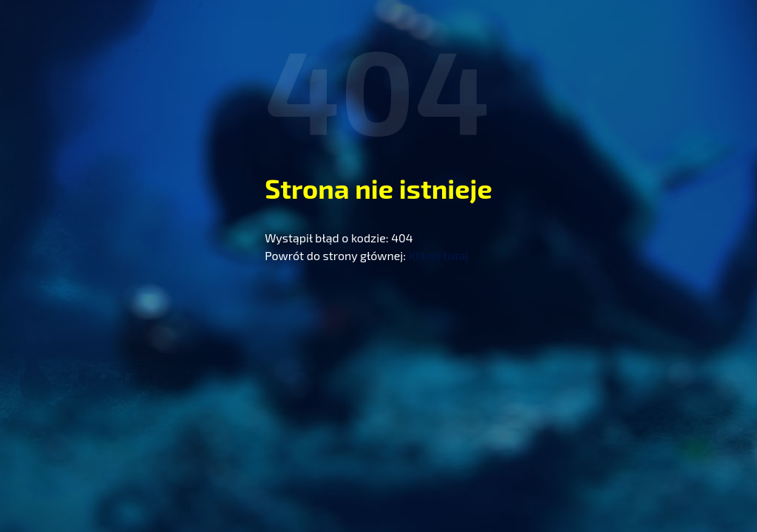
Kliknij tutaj (439, 255)
